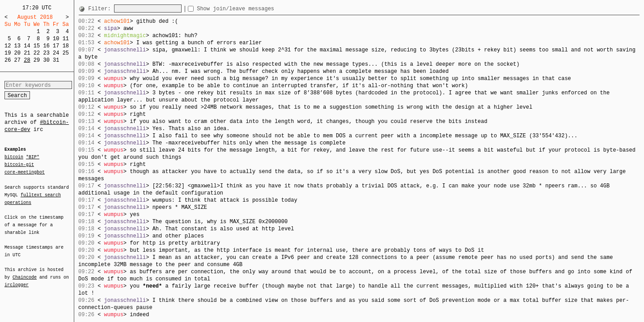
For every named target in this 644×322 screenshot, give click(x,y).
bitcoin (14, 157)
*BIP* (33, 157)
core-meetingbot (25, 172)
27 (17, 60)
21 (27, 53)
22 (37, 53)
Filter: (101, 9)
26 (8, 60)
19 (8, 53)
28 (27, 60)
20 (17, 53)
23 (46, 53)
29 (37, 60)
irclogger (17, 279)
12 (8, 46)
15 (37, 46)
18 (66, 46)
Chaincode (25, 272)
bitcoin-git (19, 165)
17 (56, 46)
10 (56, 39)
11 (66, 39)
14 (27, 46)
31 (56, 60)
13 (17, 46)
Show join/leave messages (252, 9)
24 (56, 53)
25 (66, 53)
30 (46, 60)
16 (46, 46)
